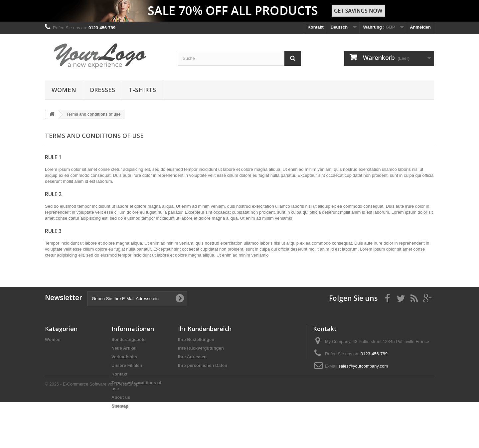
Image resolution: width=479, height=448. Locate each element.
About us (121, 397)
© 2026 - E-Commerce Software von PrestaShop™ (94, 430)
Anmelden (420, 27)
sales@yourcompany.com (363, 366)
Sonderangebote (129, 339)
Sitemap (120, 406)
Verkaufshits (124, 357)
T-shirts (142, 90)
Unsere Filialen (127, 365)
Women (64, 90)
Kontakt (315, 27)
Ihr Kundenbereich (205, 329)
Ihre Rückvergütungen (201, 348)
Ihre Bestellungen (196, 339)
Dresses (102, 90)
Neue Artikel (124, 348)
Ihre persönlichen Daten (203, 365)
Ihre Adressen (192, 357)
